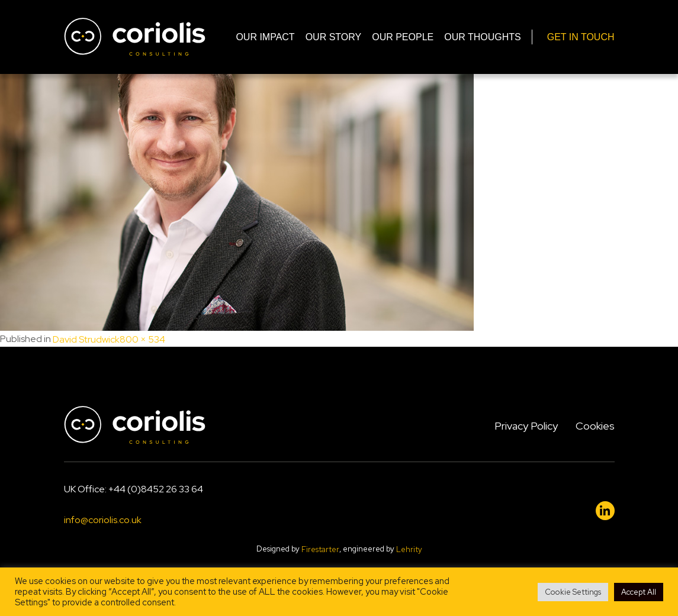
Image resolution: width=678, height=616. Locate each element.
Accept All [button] (639, 592)
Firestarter (320, 549)
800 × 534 (142, 339)
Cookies (595, 426)
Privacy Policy (526, 426)
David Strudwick (86, 339)
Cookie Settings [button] (573, 592)
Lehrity (409, 549)
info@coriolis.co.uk (103, 520)
